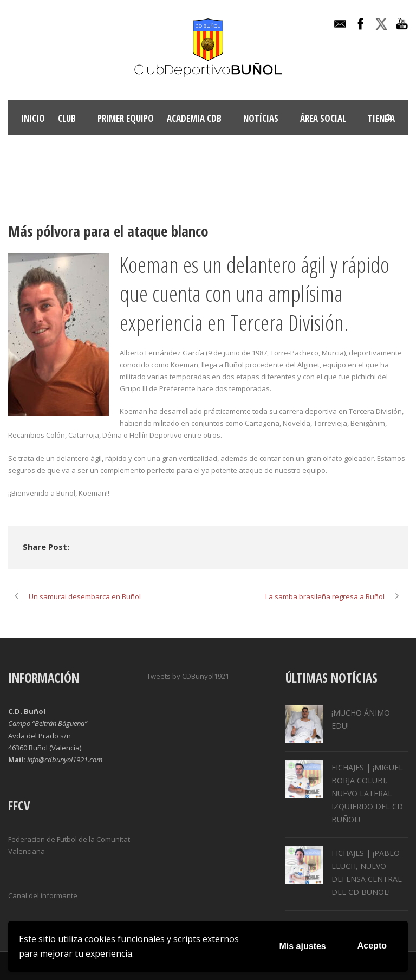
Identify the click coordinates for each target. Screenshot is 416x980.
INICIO (33, 118)
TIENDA (381, 118)
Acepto (372, 946)
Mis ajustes (303, 946)
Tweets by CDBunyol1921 (188, 676)
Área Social (323, 118)
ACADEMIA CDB (194, 118)
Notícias (261, 118)
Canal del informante (43, 895)
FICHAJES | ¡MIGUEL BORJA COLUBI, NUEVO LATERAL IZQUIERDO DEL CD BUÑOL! (367, 793)
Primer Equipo (126, 118)
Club (67, 118)
